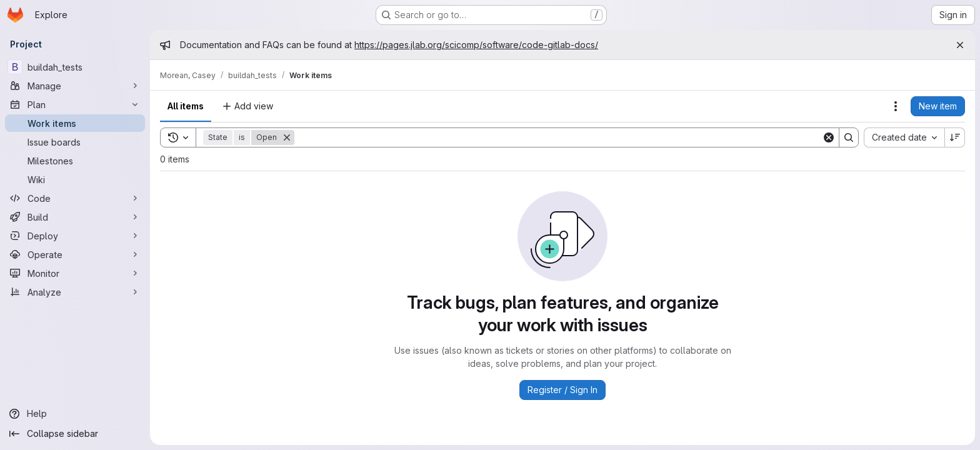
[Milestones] (75, 161)
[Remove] (287, 137)
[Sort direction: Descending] (955, 137)
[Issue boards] (75, 142)
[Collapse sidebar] (75, 434)
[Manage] (75, 86)
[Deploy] (75, 236)
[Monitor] (75, 273)
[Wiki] (75, 179)
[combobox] (904, 137)
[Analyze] (75, 292)
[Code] (75, 198)
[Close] (960, 45)
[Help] (75, 414)
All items (186, 106)
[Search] (558, 137)
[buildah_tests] (75, 67)
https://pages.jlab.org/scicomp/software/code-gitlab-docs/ (476, 45)
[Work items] (75, 123)
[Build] (75, 217)
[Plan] (75, 104)
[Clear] (829, 137)
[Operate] (75, 254)
